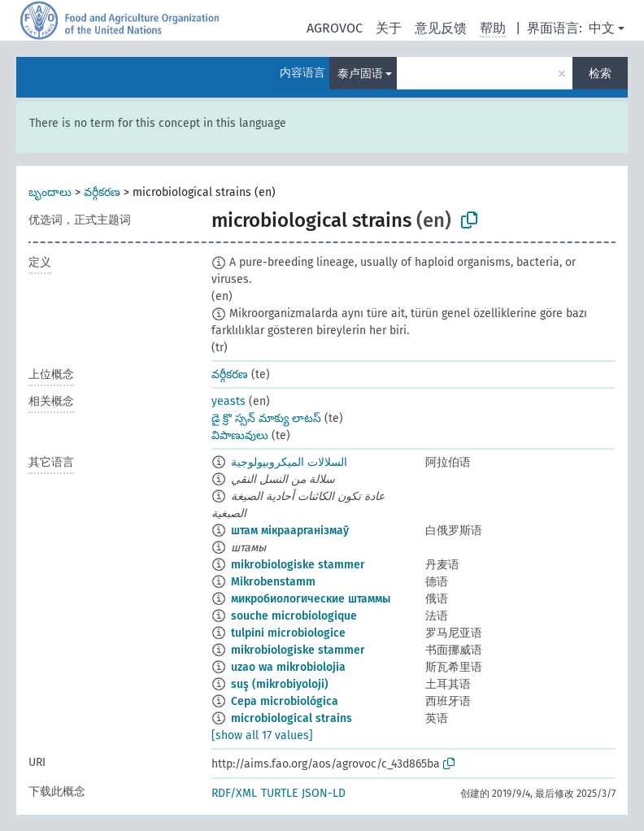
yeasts (228, 401)
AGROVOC (335, 28)
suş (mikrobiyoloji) (280, 684)
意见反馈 (441, 28)
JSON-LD (324, 793)
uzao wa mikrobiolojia (288, 667)
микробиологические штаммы (311, 599)
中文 (602, 28)
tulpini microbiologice (288, 633)
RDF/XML (234, 793)
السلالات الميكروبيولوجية (289, 462)
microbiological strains (292, 718)
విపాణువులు (240, 435)
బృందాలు (50, 192)
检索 (600, 74)
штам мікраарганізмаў (290, 531)
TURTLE (279, 793)
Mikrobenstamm (273, 582)
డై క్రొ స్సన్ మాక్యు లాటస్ (266, 418)
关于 (389, 28)
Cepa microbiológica (285, 701)
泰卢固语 (360, 74)
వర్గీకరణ (102, 192)
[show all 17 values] (262, 735)
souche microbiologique (294, 616)
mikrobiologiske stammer (298, 565)
